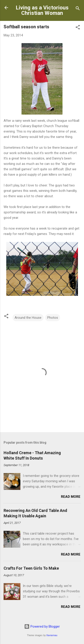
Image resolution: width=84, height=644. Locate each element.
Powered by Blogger (42, 626)
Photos (53, 318)
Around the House (28, 318)
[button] (78, 28)
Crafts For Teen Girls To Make (31, 568)
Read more (71, 497)
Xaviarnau (52, 635)
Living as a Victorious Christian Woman (42, 10)
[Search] (78, 9)
